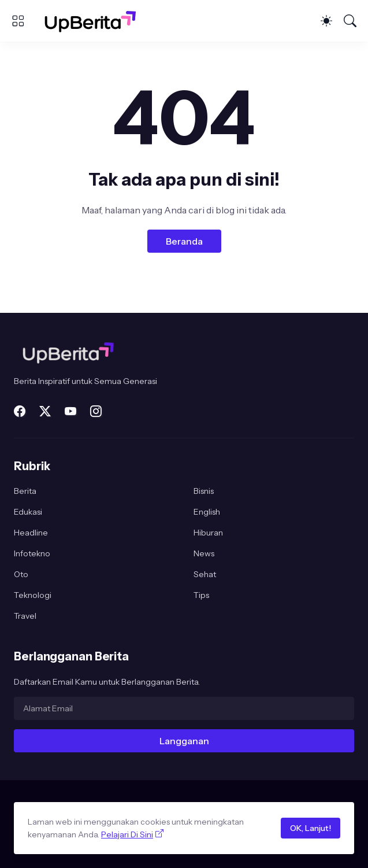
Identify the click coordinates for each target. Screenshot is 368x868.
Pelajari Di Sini (127, 834)
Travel (25, 616)
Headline (31, 533)
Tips (201, 595)
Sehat (205, 574)
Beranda (184, 241)
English (207, 512)
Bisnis (204, 491)
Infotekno (32, 553)
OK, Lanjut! (311, 828)
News (204, 553)
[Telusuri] (350, 21)
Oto (21, 574)
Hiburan (208, 533)
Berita (25, 491)
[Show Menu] (18, 21)
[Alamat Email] (184, 708)
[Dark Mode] (326, 21)
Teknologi (33, 595)
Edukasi (28, 512)
